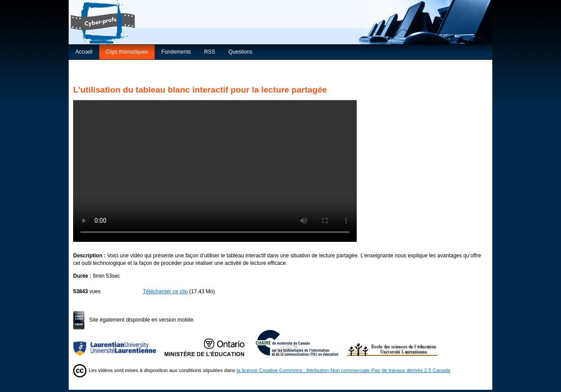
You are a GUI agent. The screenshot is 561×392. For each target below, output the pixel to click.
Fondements (176, 52)
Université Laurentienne (119, 343)
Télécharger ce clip (165, 291)
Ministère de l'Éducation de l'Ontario (210, 343)
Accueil (84, 52)
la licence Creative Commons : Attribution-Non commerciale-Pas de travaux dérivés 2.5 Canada (343, 370)
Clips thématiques (127, 52)
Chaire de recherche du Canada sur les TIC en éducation (301, 343)
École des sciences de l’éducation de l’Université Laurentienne (393, 343)
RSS (210, 52)
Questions (240, 52)
